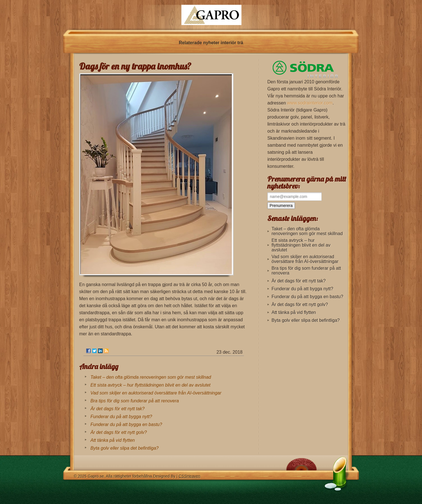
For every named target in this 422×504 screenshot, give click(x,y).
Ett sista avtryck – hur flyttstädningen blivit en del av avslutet (150, 385)
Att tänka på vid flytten (113, 440)
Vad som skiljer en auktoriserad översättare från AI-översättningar (156, 393)
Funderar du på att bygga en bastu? (126, 424)
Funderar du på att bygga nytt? (121, 417)
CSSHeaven (189, 476)
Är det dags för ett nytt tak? (117, 409)
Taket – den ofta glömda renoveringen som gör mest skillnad (151, 377)
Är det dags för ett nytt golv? (119, 432)
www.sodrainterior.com (310, 103)
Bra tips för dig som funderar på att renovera (135, 401)
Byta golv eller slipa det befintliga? (125, 448)
